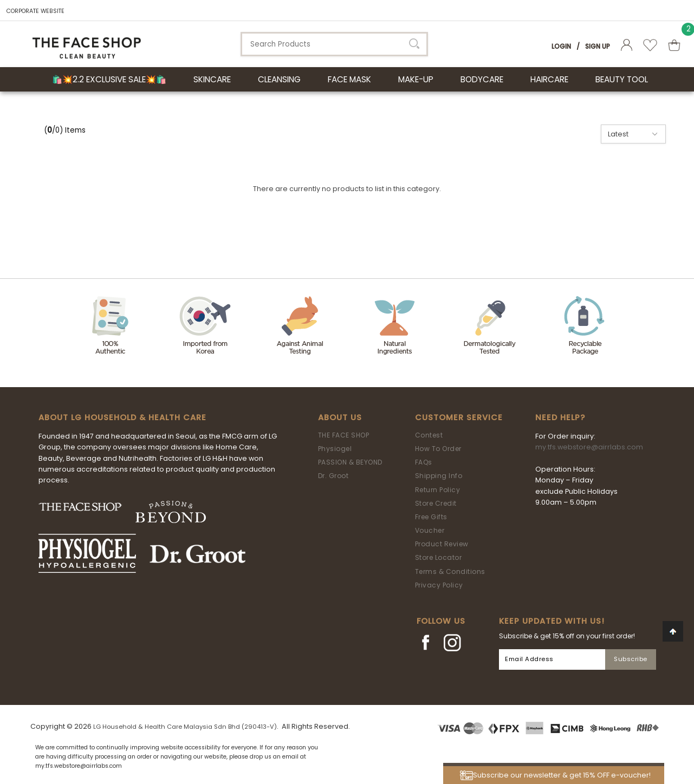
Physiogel (335, 449)
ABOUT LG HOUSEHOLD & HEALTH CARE (122, 417)
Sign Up (598, 46)
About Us (340, 417)
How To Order (438, 449)
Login (561, 46)
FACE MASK (349, 79)
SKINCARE (212, 79)
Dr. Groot (333, 476)
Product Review (442, 544)
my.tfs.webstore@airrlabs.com (589, 447)
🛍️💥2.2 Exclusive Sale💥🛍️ (109, 79)
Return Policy (438, 490)
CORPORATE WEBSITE (35, 11)
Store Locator (439, 557)
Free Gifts (431, 517)
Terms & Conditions (450, 571)
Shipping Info (439, 476)
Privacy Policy (439, 585)
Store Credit (436, 503)
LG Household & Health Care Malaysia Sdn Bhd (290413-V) (185, 727)
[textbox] (334, 44)
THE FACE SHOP (344, 435)
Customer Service (459, 417)
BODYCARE (482, 79)
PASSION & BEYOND (350, 462)
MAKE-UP (416, 79)
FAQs (424, 462)
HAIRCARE (549, 79)
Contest (429, 435)
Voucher (430, 530)
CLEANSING (279, 79)
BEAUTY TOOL (622, 79)
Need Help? (560, 417)
